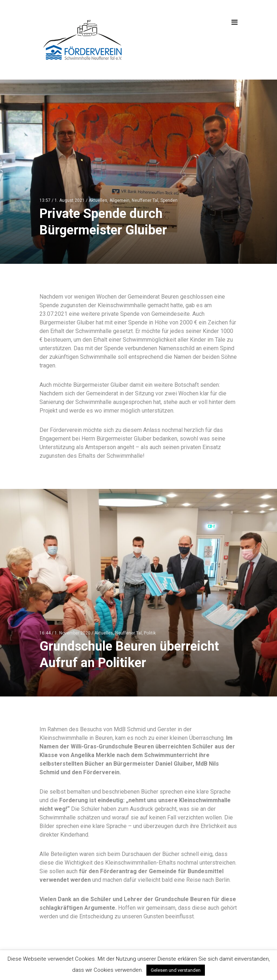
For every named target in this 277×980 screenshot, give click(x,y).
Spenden (169, 200)
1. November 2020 (72, 633)
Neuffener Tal (145, 200)
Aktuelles (98, 200)
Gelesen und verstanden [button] (176, 970)
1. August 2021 (70, 200)
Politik (150, 633)
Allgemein (119, 200)
